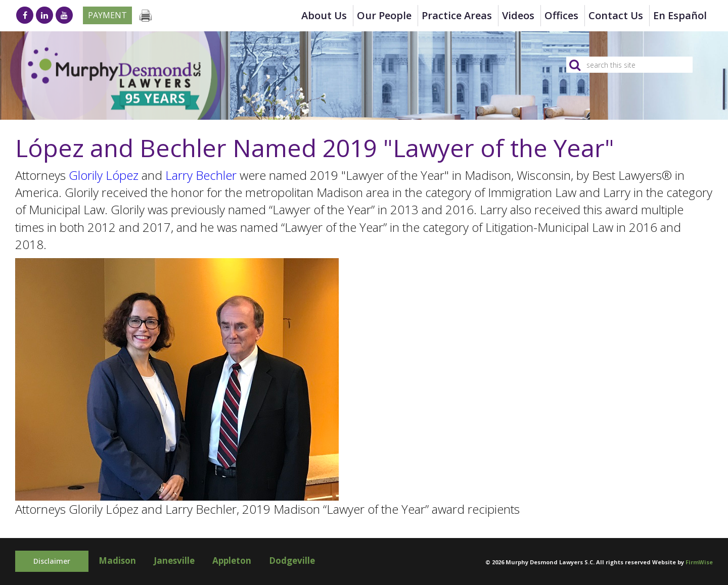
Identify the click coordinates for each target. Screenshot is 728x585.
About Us (324, 15)
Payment (107, 15)
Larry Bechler (201, 175)
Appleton (232, 560)
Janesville (174, 560)
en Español (680, 15)
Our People (384, 15)
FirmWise (699, 562)
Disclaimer (52, 561)
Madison (117, 560)
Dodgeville (292, 560)
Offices (561, 15)
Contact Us (616, 15)
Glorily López (104, 175)
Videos (518, 15)
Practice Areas (457, 15)
